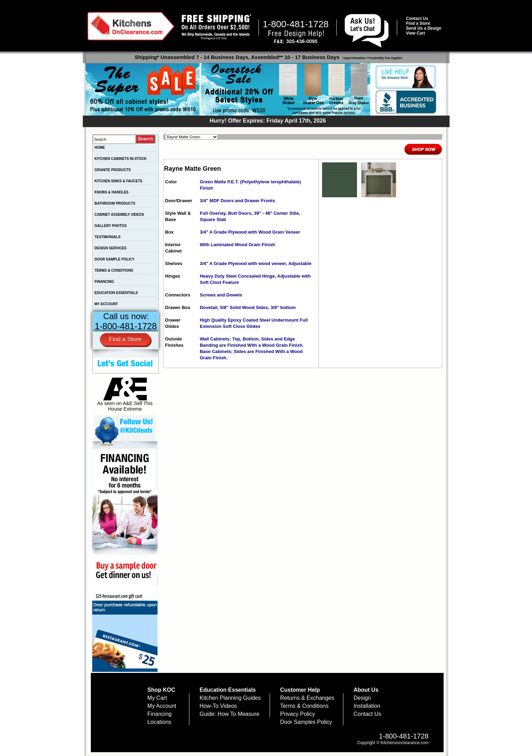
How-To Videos (218, 706)
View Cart (415, 33)
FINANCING (104, 282)
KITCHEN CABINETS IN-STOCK (121, 159)
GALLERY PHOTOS (111, 226)
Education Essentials (228, 690)
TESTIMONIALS (108, 237)
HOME (100, 148)
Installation (367, 706)
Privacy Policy (298, 714)
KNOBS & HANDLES (112, 192)
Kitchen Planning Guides (230, 698)
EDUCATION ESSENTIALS (116, 293)
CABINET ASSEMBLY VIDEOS (119, 215)
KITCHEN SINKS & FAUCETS (119, 181)
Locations (159, 722)
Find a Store (418, 23)
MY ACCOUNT (106, 304)
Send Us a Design (424, 28)
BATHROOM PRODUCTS (115, 203)
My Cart (157, 698)
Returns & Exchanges (307, 698)
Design (362, 698)
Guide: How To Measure (229, 714)
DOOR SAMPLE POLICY (115, 259)
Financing (159, 714)
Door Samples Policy (306, 722)
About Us (366, 690)
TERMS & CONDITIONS (114, 270)
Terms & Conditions (304, 706)
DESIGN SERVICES (111, 248)
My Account (162, 706)
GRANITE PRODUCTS (113, 170)
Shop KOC (161, 690)
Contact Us (417, 19)
